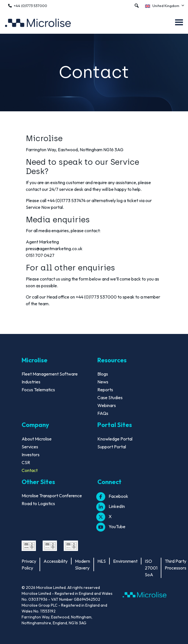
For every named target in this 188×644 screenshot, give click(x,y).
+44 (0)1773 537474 (66, 200)
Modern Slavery (82, 564)
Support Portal (112, 447)
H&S (102, 561)
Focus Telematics (38, 390)
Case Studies (110, 397)
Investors (31, 455)
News (103, 382)
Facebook (113, 496)
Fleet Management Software (50, 374)
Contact (30, 470)
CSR (26, 462)
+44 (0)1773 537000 (30, 6)
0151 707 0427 (40, 255)
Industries (31, 382)
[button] (137, 6)
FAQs (103, 413)
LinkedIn (111, 506)
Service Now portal (44, 207)
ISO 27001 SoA (151, 568)
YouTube (111, 527)
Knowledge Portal (115, 439)
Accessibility (56, 561)
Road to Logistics (38, 503)
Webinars (107, 405)
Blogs (103, 374)
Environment (125, 561)
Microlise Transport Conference (52, 496)
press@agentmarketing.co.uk (54, 248)
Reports (105, 390)
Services (30, 447)
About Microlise (37, 439)
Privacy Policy (29, 564)
